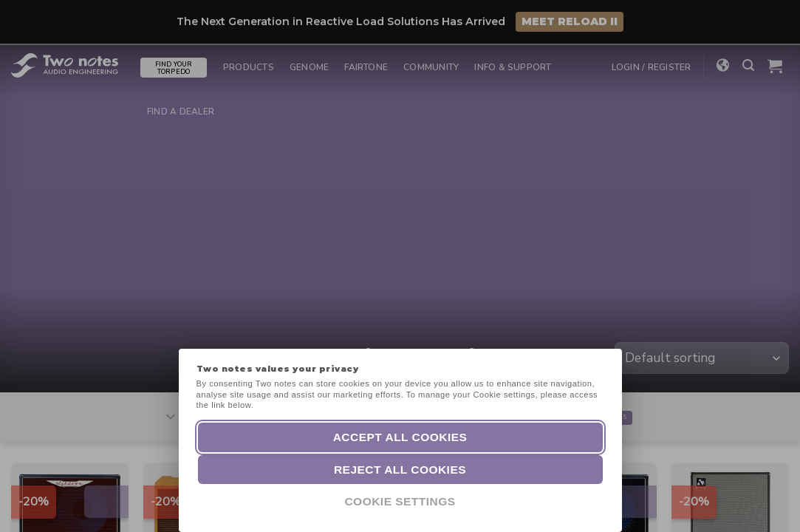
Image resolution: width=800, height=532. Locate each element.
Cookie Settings (400, 501)
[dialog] (772, 502)
